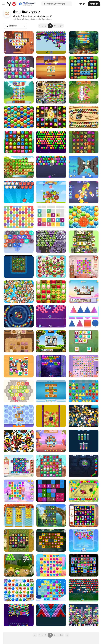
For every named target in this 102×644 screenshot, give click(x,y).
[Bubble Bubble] (51, 615)
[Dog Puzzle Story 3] (19, 466)
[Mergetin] (51, 491)
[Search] (44, 4)
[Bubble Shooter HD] (51, 167)
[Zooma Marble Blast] (84, 117)
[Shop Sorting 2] (19, 416)
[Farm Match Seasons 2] (84, 92)
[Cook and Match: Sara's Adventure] (84, 267)
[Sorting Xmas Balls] (84, 441)
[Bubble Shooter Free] (19, 615)
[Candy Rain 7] (51, 565)
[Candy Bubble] (51, 316)
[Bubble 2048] (19, 242)
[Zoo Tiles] (84, 341)
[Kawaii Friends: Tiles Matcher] (84, 167)
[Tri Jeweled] (51, 540)
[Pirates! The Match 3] (51, 466)
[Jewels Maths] (51, 117)
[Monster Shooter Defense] (84, 466)
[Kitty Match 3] (84, 366)
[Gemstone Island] (19, 117)
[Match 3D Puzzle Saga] (84, 192)
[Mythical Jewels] (84, 516)
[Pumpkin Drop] (84, 416)
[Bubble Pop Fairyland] (51, 366)
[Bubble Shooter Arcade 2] (84, 540)
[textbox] (15, 26)
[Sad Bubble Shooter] (51, 42)
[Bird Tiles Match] (51, 341)
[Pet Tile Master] (84, 292)
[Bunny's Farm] (19, 92)
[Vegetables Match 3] (19, 167)
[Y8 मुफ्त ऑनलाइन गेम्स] (12, 4)
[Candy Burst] (19, 142)
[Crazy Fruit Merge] (51, 192)
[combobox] (15, 26)
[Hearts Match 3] (84, 565)
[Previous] (35, 635)
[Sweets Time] (19, 341)
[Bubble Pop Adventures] (19, 565)
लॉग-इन (82, 4)
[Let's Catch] (51, 217)
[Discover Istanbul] (51, 92)
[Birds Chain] (19, 441)
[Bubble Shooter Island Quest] (84, 42)
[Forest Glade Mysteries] (84, 67)
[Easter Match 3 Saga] (51, 416)
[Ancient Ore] (84, 142)
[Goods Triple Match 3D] (51, 391)
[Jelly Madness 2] (19, 491)
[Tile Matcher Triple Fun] (19, 42)
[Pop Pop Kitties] (19, 192)
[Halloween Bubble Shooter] (51, 242)
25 (61, 26)
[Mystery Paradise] (51, 516)
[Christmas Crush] (19, 590)
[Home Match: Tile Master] (51, 67)
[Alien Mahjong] (84, 615)
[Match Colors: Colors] (19, 217)
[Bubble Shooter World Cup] (84, 590)
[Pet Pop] (51, 292)
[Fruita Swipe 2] (51, 267)
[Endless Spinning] (19, 316)
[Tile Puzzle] (19, 366)
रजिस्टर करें (94, 4)
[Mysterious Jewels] (19, 67)
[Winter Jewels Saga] (51, 590)
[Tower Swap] (19, 267)
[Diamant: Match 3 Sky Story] (19, 540)
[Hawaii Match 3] (51, 441)
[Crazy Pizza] (19, 516)
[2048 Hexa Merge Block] (19, 391)
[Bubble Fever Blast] (51, 142)
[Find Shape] (84, 316)
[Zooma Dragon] (84, 491)
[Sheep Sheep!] (84, 242)
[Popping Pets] (19, 292)
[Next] (67, 635)
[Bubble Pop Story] (84, 217)
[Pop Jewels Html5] (84, 391)
